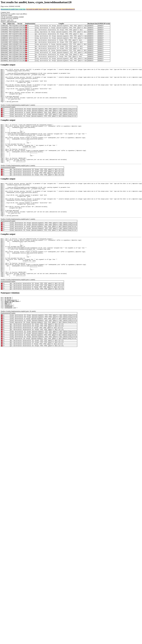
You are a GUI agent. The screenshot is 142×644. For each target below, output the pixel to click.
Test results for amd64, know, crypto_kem (38, 9)
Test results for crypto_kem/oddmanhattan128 (62, 9)
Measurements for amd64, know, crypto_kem (13, 9)
